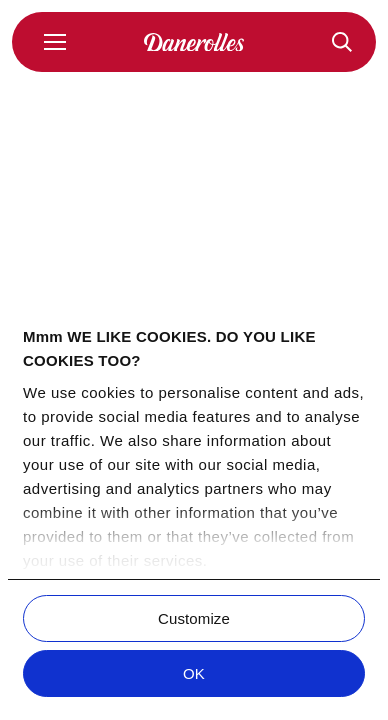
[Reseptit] (342, 42)
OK (194, 673)
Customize (194, 618)
